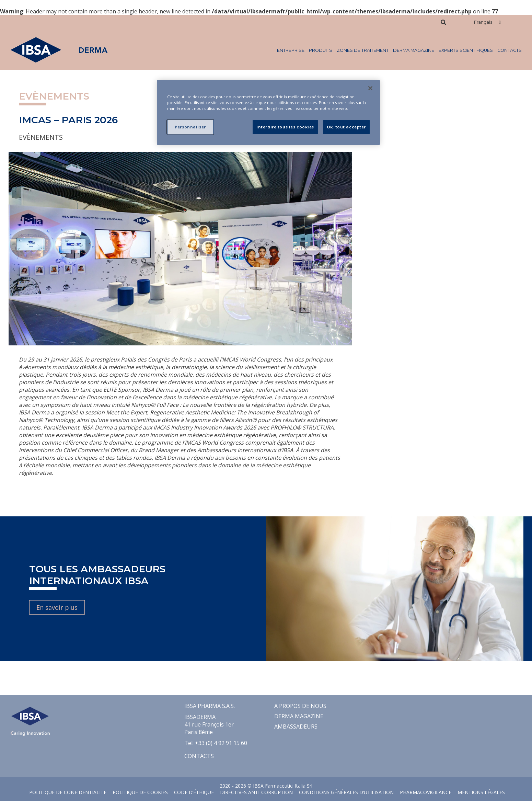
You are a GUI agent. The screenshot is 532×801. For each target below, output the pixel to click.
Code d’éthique (194, 792)
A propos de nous (300, 706)
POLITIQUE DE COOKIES (140, 792)
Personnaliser (190, 127)
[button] (487, 22)
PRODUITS (321, 50)
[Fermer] (370, 88)
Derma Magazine (414, 50)
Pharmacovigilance (426, 792)
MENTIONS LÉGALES (481, 792)
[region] (268, 112)
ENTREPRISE (291, 50)
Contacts (510, 50)
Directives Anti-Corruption (256, 792)
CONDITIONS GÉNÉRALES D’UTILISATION (346, 792)
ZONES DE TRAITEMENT (363, 50)
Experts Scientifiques (466, 50)
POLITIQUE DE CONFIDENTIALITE (68, 792)
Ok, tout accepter (346, 127)
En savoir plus (57, 607)
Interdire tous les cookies (285, 127)
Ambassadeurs (296, 726)
